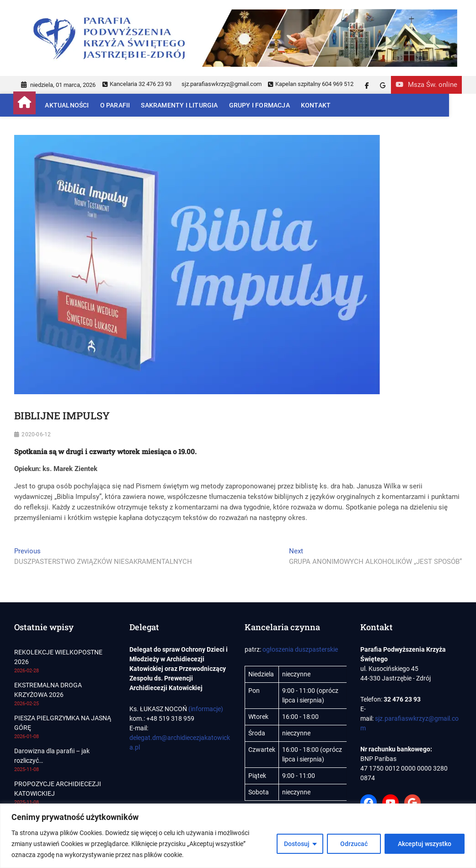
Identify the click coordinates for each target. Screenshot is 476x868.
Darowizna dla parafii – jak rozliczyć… (52, 756)
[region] (238, 836)
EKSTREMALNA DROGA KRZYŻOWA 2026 (48, 690)
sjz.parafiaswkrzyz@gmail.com (221, 84)
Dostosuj (297, 844)
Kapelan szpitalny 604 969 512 (311, 84)
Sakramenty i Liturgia (180, 105)
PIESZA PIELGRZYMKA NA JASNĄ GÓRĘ (63, 723)
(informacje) (206, 709)
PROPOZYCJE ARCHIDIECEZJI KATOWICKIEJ (58, 789)
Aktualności (68, 105)
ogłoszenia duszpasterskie (300, 649)
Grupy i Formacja (260, 105)
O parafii (116, 105)
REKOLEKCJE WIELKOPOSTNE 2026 (58, 657)
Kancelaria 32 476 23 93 (137, 84)
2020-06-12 (36, 434)
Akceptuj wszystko (425, 844)
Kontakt (317, 105)
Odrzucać (354, 844)
